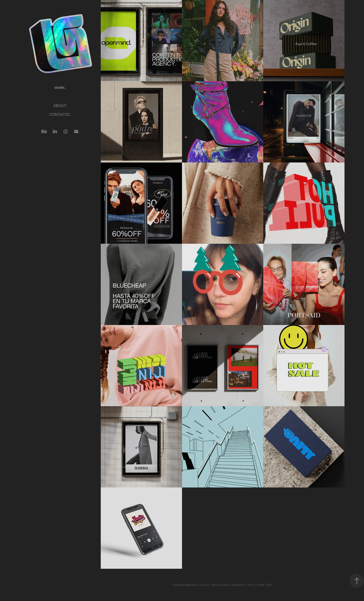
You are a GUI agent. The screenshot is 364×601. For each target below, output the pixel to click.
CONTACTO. (60, 115)
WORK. (60, 88)
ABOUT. (60, 106)
